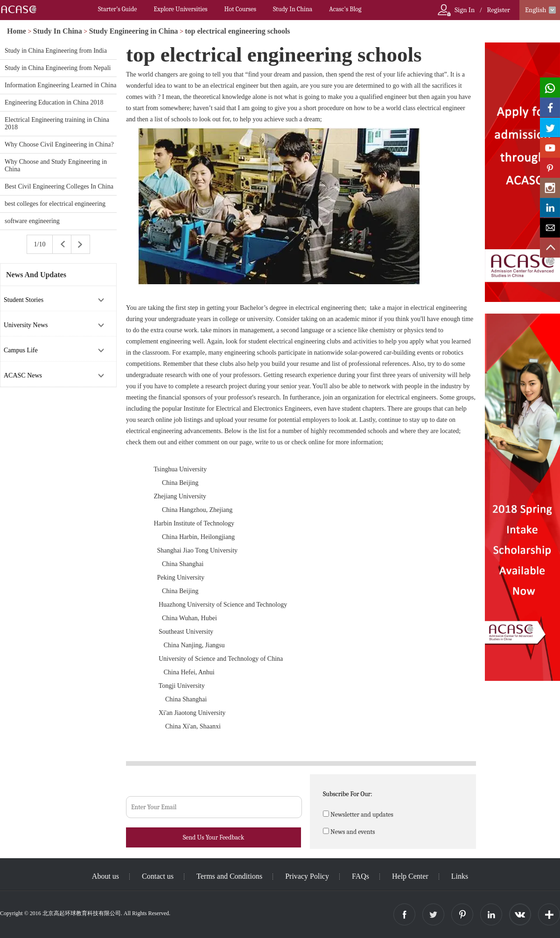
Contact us (158, 876)
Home (17, 31)
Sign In (465, 10)
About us (105, 876)
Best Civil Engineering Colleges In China (59, 186)
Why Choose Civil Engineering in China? (59, 144)
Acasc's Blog (345, 9)
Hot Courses (240, 9)
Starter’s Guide (117, 9)
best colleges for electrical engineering (55, 204)
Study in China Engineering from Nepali (58, 68)
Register (498, 10)
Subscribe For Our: (348, 794)
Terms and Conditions (229, 876)
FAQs (360, 876)
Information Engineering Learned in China (60, 85)
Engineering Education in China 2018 (54, 102)
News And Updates (36, 275)
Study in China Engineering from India (56, 51)
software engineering (32, 221)
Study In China (293, 9)
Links (460, 876)
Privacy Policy (307, 876)
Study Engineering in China (134, 31)
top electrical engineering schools (237, 31)
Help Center (410, 876)
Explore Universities (180, 9)
